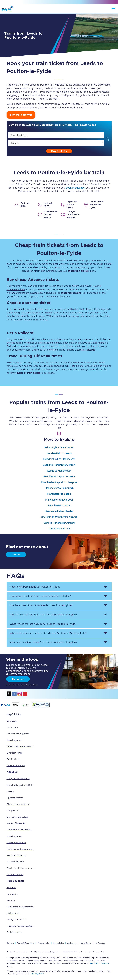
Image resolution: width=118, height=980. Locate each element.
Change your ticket (16, 919)
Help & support (15, 881)
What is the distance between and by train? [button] (48, 633)
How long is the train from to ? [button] (40, 596)
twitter (9, 694)
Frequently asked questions (21, 926)
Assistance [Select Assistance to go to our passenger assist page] (72, 943)
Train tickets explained (18, 734)
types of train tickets (29, 373)
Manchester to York (59, 505)
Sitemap (10, 943)
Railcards (90, 350)
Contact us (12, 721)
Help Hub (11, 888)
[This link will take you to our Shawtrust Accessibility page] (41, 707)
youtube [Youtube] (25, 694)
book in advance (75, 188)
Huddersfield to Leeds (59, 453)
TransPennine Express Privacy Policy (22, 685)
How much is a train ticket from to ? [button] (43, 642)
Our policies (13, 810)
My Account (100, 943)
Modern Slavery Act (17, 823)
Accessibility (58, 943)
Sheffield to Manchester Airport (59, 517)
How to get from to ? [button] (35, 587)
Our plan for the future (18, 779)
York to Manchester (59, 529)
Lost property (14, 913)
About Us (12, 772)
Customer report (15, 875)
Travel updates (14, 740)
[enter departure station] (56, 135)
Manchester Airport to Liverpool (59, 482)
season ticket (17, 309)
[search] (56, 135)
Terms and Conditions (99, 963)
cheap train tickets (78, 271)
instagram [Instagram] (20, 694)
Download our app (16, 766)
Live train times (14, 753)
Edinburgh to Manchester (59, 447)
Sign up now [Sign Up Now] (18, 679)
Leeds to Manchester (59, 471)
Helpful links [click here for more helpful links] (14, 714)
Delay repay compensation (20, 746)
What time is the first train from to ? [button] (43, 615)
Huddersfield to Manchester (59, 459)
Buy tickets (59, 151)
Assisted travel (14, 932)
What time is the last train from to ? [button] (43, 624)
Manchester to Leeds (59, 494)
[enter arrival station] (56, 143)
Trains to (16, 555)
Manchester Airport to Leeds (59, 476)
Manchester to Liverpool (59, 500)
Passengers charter (16, 843)
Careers (10, 791)
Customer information (19, 830)
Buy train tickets (21, 115)
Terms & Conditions (26, 943)
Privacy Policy (44, 943)
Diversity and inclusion (18, 804)
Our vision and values (17, 817)
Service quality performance (21, 868)
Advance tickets (16, 289)
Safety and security (16, 855)
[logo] (8, 9)
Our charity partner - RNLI (20, 785)
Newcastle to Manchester (59, 511)
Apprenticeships (15, 798)
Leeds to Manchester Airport (59, 465)
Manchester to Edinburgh (59, 488)
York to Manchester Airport (59, 523)
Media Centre (86, 943)
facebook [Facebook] (14, 694)
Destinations (13, 759)
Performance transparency (20, 849)
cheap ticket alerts (71, 293)
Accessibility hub (15, 862)
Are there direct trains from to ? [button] (41, 605)
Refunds (11, 900)
